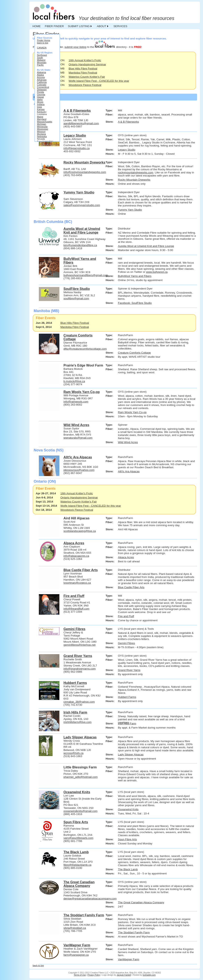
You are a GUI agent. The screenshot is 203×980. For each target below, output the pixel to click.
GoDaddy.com (149, 975)
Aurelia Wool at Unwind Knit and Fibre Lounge (146, 246)
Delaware (42, 90)
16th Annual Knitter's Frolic (85, 60)
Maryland (42, 119)
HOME (37, 26)
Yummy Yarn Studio (130, 210)
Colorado (42, 85)
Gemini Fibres (126, 643)
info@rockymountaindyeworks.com (85, 172)
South (40, 58)
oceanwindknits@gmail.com (80, 811)
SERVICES (120, 26)
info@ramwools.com (76, 402)
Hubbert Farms (127, 697)
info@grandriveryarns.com (80, 669)
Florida (40, 92)
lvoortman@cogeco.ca (77, 583)
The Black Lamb (128, 869)
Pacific (40, 65)
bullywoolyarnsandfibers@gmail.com (86, 275)
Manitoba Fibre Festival (83, 73)
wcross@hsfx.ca (73, 753)
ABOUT (101, 26)
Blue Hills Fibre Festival (83, 69)
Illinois (40, 102)
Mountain (42, 62)
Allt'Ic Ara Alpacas (129, 471)
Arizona (41, 77)
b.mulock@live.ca (74, 381)
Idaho (40, 99)
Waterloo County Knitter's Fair (87, 77)
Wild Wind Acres (128, 442)
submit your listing (76, 47)
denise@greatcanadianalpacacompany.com (90, 899)
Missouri (41, 131)
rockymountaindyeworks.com (136, 172)
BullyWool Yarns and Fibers (135, 276)
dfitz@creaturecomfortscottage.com (85, 349)
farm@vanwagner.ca (76, 955)
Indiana (41, 104)
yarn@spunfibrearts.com (78, 838)
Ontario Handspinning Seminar (87, 64)
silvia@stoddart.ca (75, 928)
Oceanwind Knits (128, 809)
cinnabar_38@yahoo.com (79, 702)
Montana (41, 134)
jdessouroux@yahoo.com (79, 470)
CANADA (42, 48)
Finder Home (44, 40)
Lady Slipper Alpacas (131, 755)
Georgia (41, 95)
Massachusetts (45, 122)
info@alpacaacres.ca (76, 556)
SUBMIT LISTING (79, 26)
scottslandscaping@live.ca (80, 531)
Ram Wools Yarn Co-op (132, 412)
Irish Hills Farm (127, 723)
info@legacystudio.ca (77, 148)
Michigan (42, 124)
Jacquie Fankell (124, 975)
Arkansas (42, 80)
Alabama (42, 72)
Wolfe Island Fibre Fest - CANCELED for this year (99, 81)
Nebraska (42, 136)
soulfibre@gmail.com (76, 298)
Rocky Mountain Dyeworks (134, 180)
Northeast (42, 55)
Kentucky (42, 112)
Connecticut (43, 87)
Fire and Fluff (126, 616)
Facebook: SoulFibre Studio (135, 303)
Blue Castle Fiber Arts (131, 587)
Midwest (41, 60)
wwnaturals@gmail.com (78, 438)
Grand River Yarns (129, 670)
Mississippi (43, 129)
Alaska (40, 75)
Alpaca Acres (126, 557)
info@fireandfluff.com (76, 609)
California (42, 82)
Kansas (41, 109)
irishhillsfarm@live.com (77, 722)
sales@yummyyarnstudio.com (82, 205)
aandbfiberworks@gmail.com (81, 123)
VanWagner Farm (129, 959)
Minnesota (42, 127)
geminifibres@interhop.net (80, 645)
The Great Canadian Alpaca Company (141, 902)
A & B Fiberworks (128, 122)
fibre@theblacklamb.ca (77, 865)
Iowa (39, 107)
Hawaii (40, 97)
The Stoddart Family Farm (134, 932)
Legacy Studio (127, 150)
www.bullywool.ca (157, 272)
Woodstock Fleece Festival (85, 85)
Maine (40, 117)
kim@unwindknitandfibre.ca (80, 245)
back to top (43, 43)
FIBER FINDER (54, 26)
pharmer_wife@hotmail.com (81, 777)
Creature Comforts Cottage (134, 353)
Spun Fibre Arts (127, 839)
